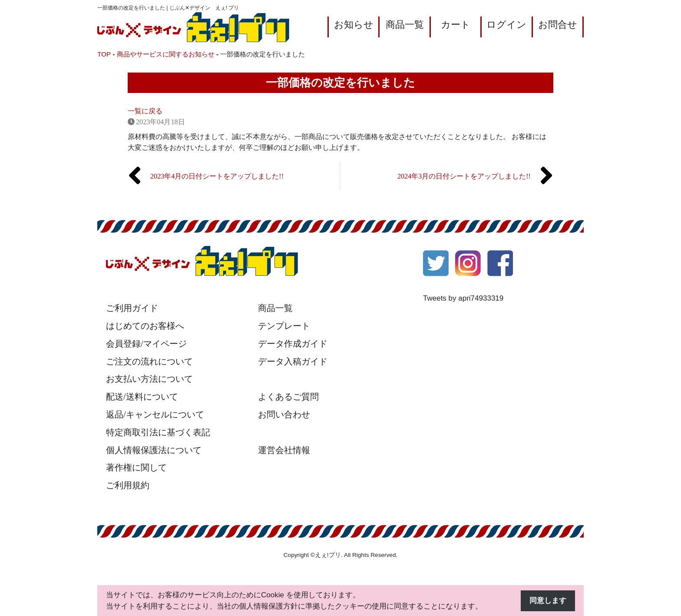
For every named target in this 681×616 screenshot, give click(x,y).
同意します (548, 601)
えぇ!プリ (328, 555)
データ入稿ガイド (293, 361)
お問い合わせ (284, 414)
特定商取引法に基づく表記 (158, 432)
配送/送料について (142, 397)
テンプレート (284, 326)
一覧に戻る (145, 111)
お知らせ (354, 25)
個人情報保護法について (154, 450)
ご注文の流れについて (149, 361)
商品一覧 (405, 25)
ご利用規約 (128, 485)
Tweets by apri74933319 (463, 298)
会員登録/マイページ (146, 344)
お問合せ (558, 25)
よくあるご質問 (288, 397)
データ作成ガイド (293, 344)
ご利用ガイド (132, 308)
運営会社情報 (284, 450)
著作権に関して (136, 467)
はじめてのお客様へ (145, 326)
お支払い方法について (149, 379)
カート (456, 25)
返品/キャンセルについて (155, 414)
